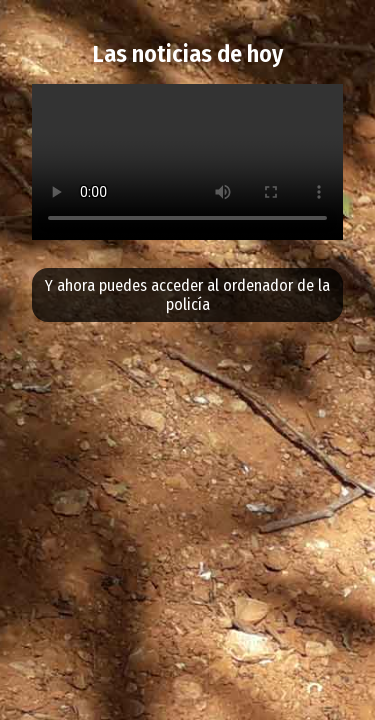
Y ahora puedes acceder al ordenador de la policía (187, 295)
